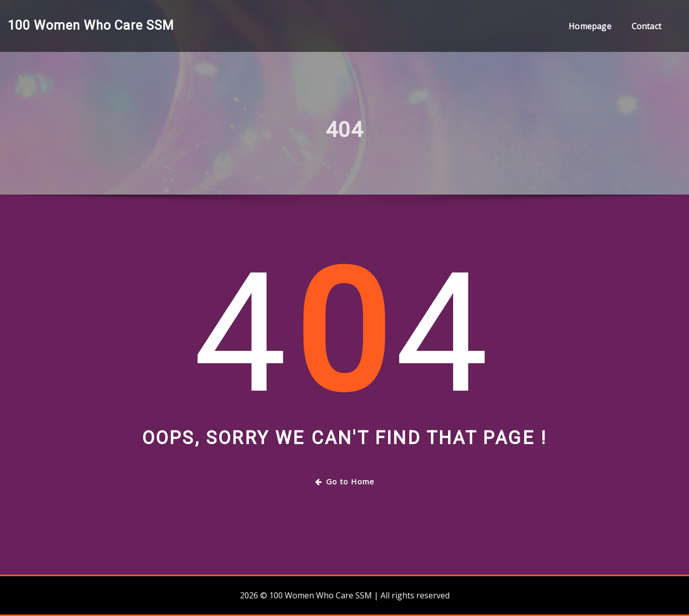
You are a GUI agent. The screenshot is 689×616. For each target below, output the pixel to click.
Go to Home (345, 481)
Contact (646, 26)
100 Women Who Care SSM (91, 25)
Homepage (590, 26)
